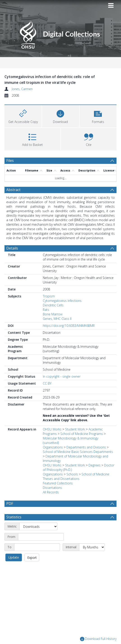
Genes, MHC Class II (57, 319)
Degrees (95, 465)
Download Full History (98, 639)
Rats (46, 310)
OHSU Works (52, 429)
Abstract (13, 190)
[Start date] (41, 537)
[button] (98, 116)
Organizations (53, 447)
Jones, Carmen (22, 89)
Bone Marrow (53, 314)
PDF (10, 504)
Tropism (49, 296)
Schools (72, 474)
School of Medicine (95, 474)
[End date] (37, 547)
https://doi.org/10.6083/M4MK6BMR (69, 326)
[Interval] (92, 547)
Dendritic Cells (53, 305)
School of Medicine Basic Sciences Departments (78, 452)
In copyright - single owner (62, 376)
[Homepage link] (60, 33)
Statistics (14, 517)
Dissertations (52, 488)
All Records (51, 492)
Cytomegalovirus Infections (62, 301)
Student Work (75, 429)
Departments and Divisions (86, 447)
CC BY (47, 383)
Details (12, 248)
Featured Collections (58, 483)
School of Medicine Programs (82, 434)
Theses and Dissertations (61, 479)
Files (10, 160)
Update (14, 557)
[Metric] (38, 526)
